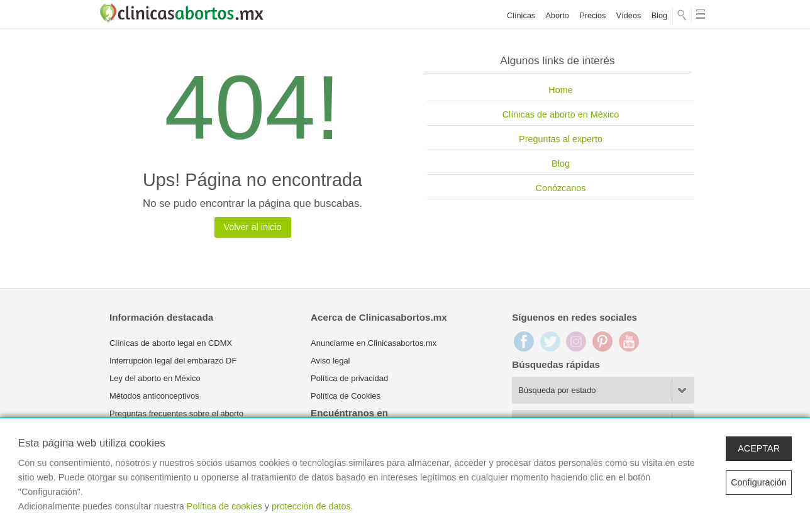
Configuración (759, 482)
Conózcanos (561, 188)
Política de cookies (225, 506)
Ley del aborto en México (155, 378)
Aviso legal (330, 361)
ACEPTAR (759, 448)
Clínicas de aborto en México (561, 114)
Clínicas (521, 16)
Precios (592, 16)
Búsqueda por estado (557, 390)
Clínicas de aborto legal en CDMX (171, 343)
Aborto (558, 16)
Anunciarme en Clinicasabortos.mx (374, 343)
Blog (659, 16)
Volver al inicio (253, 227)
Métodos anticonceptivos (154, 396)
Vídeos (629, 16)
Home (560, 90)
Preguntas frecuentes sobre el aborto (176, 413)
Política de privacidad (349, 378)
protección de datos (311, 506)
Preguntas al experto (561, 139)
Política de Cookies (346, 396)
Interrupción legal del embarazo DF (173, 361)
